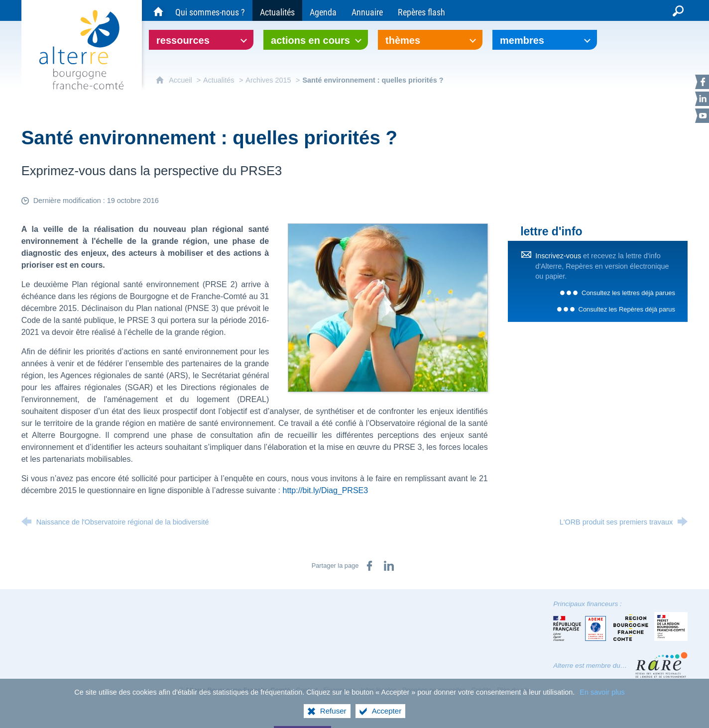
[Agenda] (323, 10)
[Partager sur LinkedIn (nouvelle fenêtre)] (389, 566)
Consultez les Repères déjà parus (627, 309)
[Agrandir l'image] (388, 307)
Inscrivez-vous (558, 256)
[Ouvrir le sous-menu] (201, 40)
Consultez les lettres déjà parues (628, 293)
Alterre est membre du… (590, 666)
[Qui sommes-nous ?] (210, 10)
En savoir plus (602, 694)
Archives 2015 (268, 80)
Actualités (219, 80)
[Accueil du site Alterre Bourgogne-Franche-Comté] (158, 10)
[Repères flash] (421, 10)
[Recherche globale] (678, 10)
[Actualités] (277, 10)
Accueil (181, 80)
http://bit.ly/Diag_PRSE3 (326, 490)
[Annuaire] (367, 10)
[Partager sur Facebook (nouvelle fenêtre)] (369, 566)
